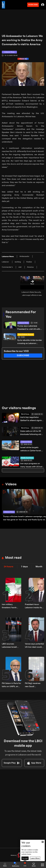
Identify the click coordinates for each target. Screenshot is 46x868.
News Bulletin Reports (26, 335)
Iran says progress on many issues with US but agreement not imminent (31, 466)
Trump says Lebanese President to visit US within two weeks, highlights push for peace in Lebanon (30, 328)
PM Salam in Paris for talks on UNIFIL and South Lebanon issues (11, 685)
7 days (24, 567)
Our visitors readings (19, 408)
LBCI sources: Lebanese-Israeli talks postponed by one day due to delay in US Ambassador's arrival (11, 646)
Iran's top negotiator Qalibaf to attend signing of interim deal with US (32, 419)
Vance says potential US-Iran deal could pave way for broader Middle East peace (34, 646)
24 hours (9, 567)
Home (5, 865)
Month (39, 567)
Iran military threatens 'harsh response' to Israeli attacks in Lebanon (11, 606)
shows (34, 865)
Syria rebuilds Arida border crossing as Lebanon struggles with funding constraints (30, 342)
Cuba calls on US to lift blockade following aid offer (31, 433)
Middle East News (27, 458)
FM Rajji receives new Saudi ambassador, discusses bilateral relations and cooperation (33, 685)
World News (25, 414)
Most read (13, 558)
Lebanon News (23, 323)
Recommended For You (21, 314)
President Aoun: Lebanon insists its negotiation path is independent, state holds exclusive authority (33, 606)
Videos (11, 484)
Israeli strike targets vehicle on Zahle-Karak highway (31, 449)
